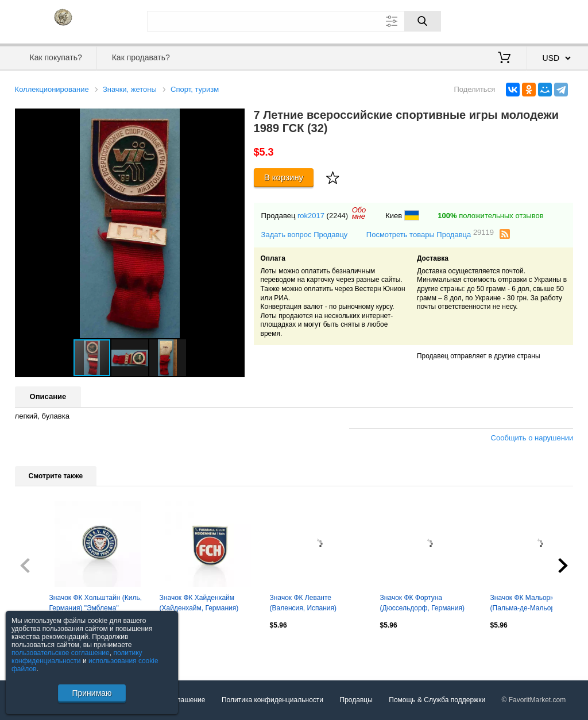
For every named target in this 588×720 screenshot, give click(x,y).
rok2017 (311, 216)
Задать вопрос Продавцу (305, 235)
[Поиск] (423, 21)
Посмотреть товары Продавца (430, 234)
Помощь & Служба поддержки (437, 700)
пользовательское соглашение (61, 653)
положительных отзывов (490, 216)
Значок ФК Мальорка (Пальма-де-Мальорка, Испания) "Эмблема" (527, 604)
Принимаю (92, 693)
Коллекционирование (52, 89)
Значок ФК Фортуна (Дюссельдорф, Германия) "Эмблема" (422, 604)
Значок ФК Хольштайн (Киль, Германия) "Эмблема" (96, 603)
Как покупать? (56, 57)
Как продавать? (141, 57)
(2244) (338, 216)
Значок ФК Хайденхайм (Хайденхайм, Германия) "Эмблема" (199, 604)
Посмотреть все (40, 650)
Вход (506, 20)
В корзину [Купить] (284, 177)
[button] (234, 119)
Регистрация (550, 20)
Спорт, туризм (195, 89)
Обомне (359, 213)
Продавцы (356, 700)
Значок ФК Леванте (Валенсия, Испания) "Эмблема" (303, 604)
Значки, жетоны (130, 89)
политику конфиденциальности (77, 657)
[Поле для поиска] (294, 21)
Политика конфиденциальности (272, 700)
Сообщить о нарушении (532, 438)
